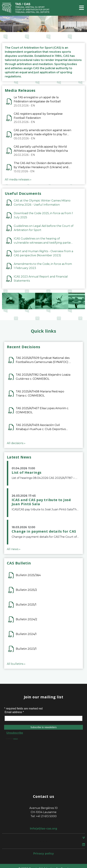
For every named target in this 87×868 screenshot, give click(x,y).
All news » (14, 549)
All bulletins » (16, 664)
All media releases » (18, 180)
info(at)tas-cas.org (43, 829)
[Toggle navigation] (82, 8)
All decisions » (16, 443)
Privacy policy (44, 854)
